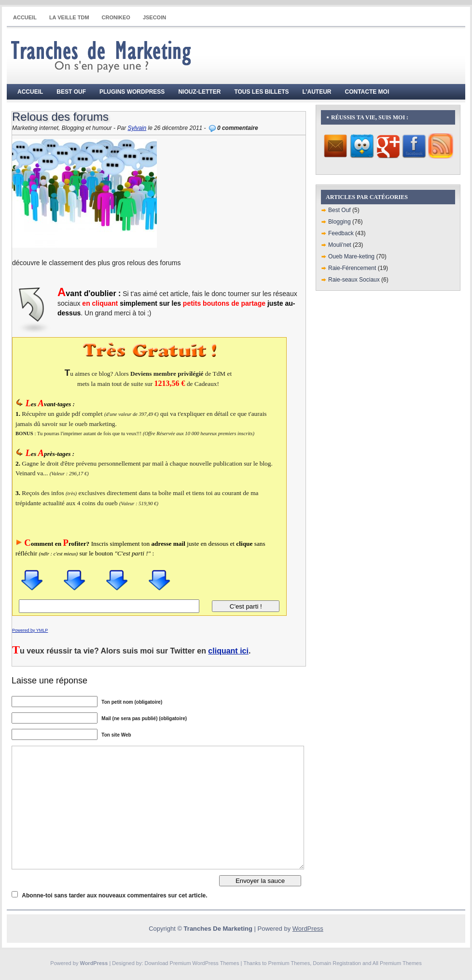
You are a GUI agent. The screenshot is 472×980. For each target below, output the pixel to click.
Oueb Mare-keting (351, 256)
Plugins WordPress (132, 92)
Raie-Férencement (352, 268)
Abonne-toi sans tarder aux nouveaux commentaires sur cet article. (114, 895)
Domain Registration (337, 963)
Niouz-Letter (199, 92)
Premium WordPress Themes (205, 963)
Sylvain (137, 128)
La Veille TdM (69, 17)
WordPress (308, 929)
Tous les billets (261, 92)
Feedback (341, 233)
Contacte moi (367, 92)
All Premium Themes (397, 963)
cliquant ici (228, 651)
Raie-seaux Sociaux (354, 280)
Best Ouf (71, 92)
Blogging (340, 222)
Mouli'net (340, 245)
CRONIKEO (116, 17)
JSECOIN (154, 17)
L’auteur (317, 92)
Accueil (25, 17)
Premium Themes (289, 963)
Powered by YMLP (30, 630)
